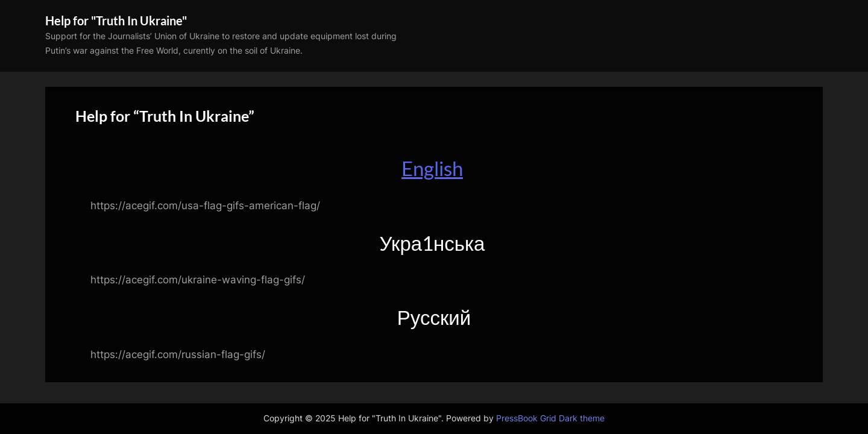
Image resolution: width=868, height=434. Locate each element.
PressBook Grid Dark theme (550, 418)
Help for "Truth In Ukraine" (116, 20)
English (432, 168)
